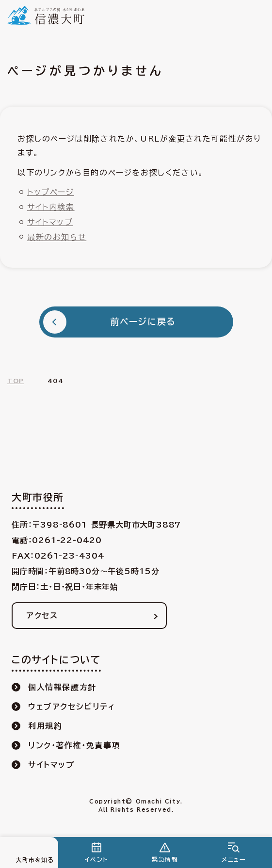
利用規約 (45, 726)
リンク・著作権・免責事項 (74, 745)
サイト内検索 (51, 207)
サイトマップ (50, 222)
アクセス (42, 615)
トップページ (51, 192)
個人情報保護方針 (62, 687)
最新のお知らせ (57, 237)
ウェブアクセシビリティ (72, 707)
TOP (16, 381)
